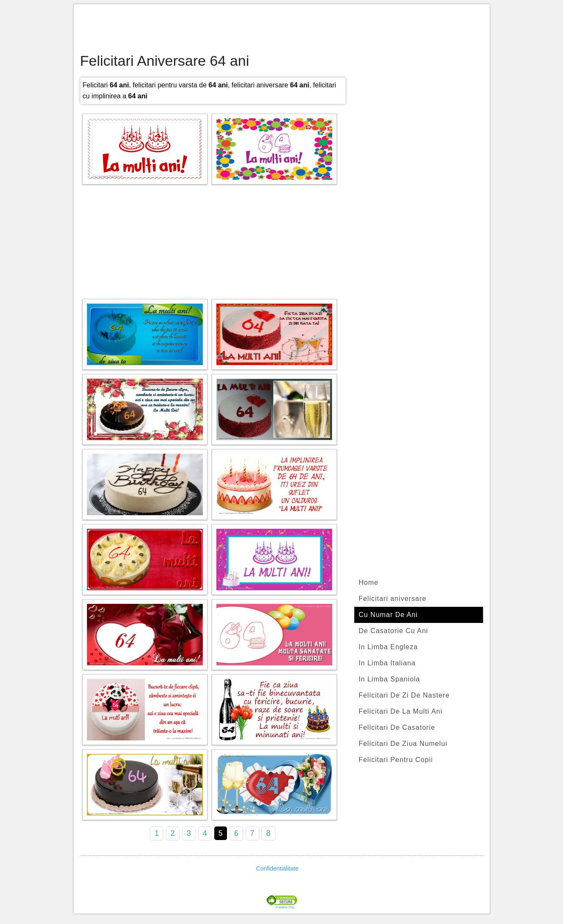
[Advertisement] (282, 30)
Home (368, 582)
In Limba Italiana (387, 663)
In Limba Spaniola (389, 679)
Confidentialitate (277, 868)
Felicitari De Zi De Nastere (404, 695)
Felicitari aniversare (392, 599)
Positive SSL (285, 907)
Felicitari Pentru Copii (396, 760)
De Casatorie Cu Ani (393, 631)
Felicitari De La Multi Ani (401, 711)
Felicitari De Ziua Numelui (403, 744)
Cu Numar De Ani (388, 615)
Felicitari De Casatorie (397, 727)
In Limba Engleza (388, 647)
